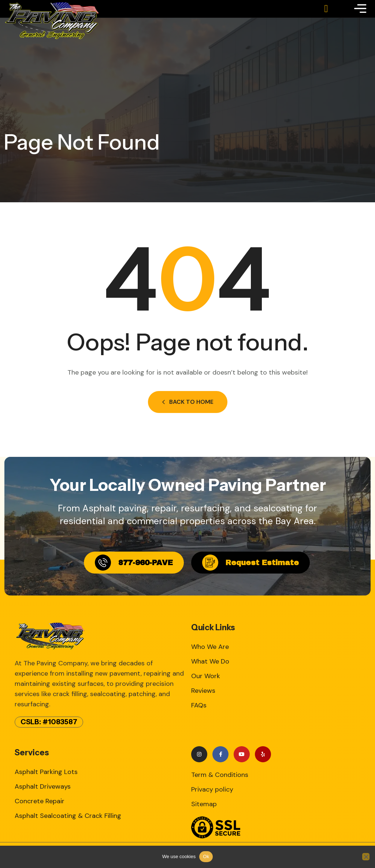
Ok (206, 856)
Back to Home (188, 402)
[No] (366, 857)
